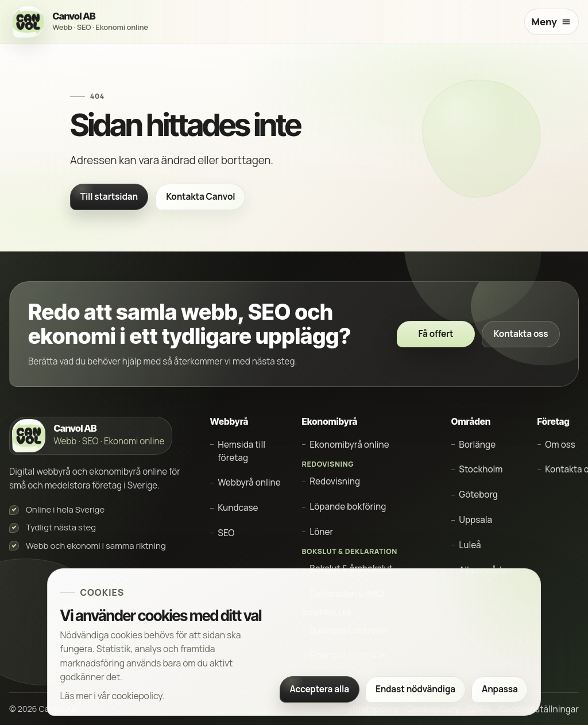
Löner (321, 532)
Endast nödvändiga (415, 689)
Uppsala (475, 520)
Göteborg (478, 495)
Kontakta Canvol (200, 197)
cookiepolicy (137, 696)
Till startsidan (109, 197)
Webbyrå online (249, 482)
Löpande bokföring (348, 507)
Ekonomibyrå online (349, 445)
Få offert (436, 334)
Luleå (470, 545)
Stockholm (481, 469)
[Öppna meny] (552, 22)
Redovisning (335, 481)
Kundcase (238, 508)
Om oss (560, 445)
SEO (226, 533)
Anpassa (500, 689)
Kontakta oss (521, 334)
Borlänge (477, 445)
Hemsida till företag (241, 451)
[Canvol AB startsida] (82, 22)
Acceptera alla (319, 689)
